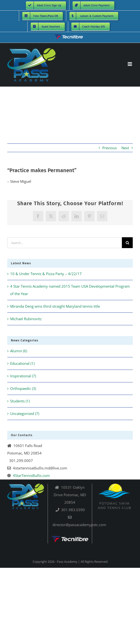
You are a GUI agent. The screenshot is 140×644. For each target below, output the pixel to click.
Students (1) (20, 401)
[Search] (127, 243)
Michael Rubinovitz (26, 319)
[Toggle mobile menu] (130, 64)
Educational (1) (22, 363)
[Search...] (65, 243)
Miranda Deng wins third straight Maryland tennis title (55, 306)
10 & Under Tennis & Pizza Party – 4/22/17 (46, 274)
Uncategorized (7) (25, 414)
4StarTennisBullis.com (31, 475)
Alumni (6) (19, 351)
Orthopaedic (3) (23, 388)
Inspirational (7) (23, 376)
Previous (110, 148)
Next (125, 148)
